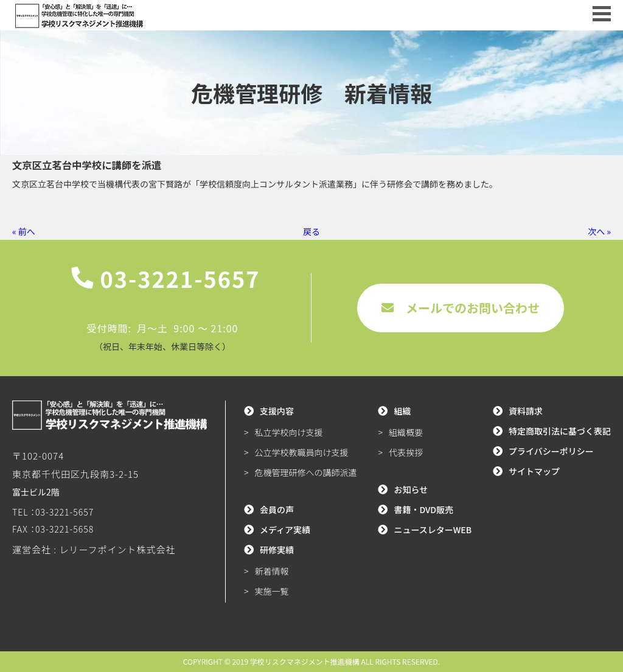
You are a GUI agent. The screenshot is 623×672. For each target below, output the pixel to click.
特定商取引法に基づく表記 (560, 431)
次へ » (599, 231)
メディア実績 (285, 530)
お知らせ (411, 489)
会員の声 (277, 509)
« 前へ (24, 231)
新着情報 (272, 571)
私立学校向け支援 (289, 432)
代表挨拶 (406, 452)
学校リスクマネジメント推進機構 (305, 661)
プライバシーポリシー (551, 451)
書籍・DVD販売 (423, 509)
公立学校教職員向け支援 (302, 452)
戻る (311, 231)
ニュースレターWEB (433, 530)
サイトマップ (534, 471)
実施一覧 (272, 591)
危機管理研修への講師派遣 (306, 472)
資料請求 (526, 411)
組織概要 (406, 432)
